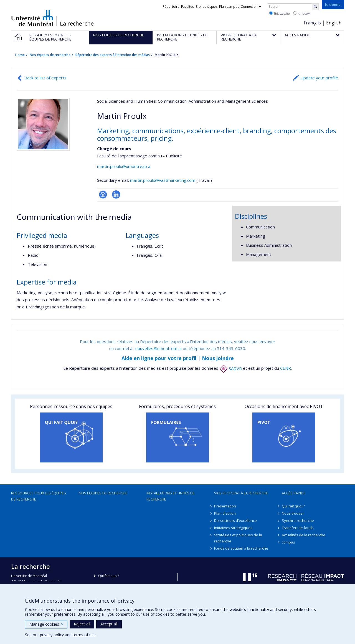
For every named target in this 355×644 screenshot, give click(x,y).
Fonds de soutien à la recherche (241, 548)
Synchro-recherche (298, 520)
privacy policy (52, 635)
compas (288, 542)
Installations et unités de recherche (171, 496)
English (334, 23)
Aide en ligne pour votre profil (159, 358)
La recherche (77, 24)
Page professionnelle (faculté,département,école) (103, 194)
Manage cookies (46, 624)
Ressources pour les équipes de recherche (39, 496)
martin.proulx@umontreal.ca (124, 166)
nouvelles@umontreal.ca (159, 348)
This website (279, 13)
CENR (286, 368)
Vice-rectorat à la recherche (241, 493)
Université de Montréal (32, 18)
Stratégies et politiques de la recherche (238, 538)
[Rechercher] (315, 7)
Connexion (251, 7)
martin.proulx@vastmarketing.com (163, 180)
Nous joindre (218, 358)
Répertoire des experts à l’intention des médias (113, 55)
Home (20, 55)
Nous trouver (293, 513)
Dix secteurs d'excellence (235, 520)
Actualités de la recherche (304, 535)
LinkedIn (116, 194)
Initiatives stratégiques (233, 528)
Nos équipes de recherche (50, 55)
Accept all (109, 624)
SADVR (231, 368)
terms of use (84, 635)
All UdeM (302, 13)
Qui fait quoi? (109, 576)
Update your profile (319, 78)
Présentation (225, 506)
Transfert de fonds (298, 528)
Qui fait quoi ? (293, 506)
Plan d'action (225, 513)
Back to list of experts (45, 78)
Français (312, 23)
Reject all (82, 624)
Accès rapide (294, 493)
